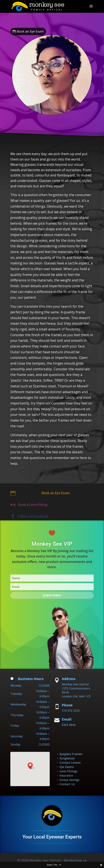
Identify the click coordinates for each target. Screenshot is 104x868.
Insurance (66, 775)
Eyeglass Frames (71, 754)
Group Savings (70, 780)
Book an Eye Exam (30, 31)
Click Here (69, 725)
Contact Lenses (70, 763)
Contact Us (67, 784)
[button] (31, 766)
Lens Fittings (68, 771)
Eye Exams (67, 767)
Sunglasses (67, 758)
